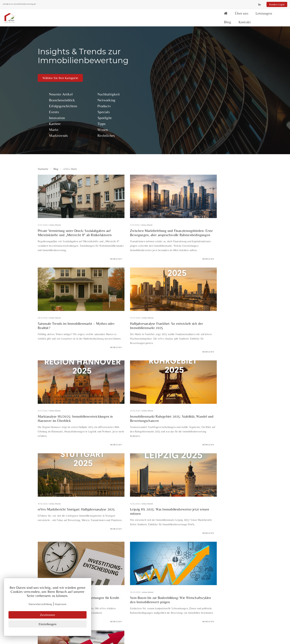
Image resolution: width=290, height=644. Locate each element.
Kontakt (246, 16)
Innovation (169, 65)
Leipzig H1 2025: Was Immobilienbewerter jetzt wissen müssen (143, 344)
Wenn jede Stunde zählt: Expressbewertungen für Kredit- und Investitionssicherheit (212, 346)
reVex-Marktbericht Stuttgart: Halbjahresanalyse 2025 (60, 344)
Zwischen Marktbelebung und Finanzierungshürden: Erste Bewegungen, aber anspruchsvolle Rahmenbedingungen (142, 171)
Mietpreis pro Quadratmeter (138, 523)
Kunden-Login (242, 4)
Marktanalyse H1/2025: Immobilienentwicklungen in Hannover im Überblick (143, 259)
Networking (209, 47)
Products (207, 53)
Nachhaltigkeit (211, 41)
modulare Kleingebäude (174, 523)
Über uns (188, 16)
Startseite (43, 117)
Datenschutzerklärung (41, 605)
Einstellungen (48, 624)
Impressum (155, 609)
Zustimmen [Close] (48, 615)
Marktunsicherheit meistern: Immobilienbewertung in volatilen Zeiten (142, 427)
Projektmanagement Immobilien (109, 531)
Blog (229, 16)
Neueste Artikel (173, 41)
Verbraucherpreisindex (147, 531)
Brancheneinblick (174, 47)
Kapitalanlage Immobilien (101, 523)
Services (153, 581)
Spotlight (207, 65)
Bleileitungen (80, 515)
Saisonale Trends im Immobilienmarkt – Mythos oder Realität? (214, 169)
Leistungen (210, 16)
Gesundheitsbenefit (69, 523)
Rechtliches (209, 83)
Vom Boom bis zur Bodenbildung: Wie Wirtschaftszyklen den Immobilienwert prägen (67, 429)
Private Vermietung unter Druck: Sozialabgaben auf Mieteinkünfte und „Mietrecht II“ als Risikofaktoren (66, 171)
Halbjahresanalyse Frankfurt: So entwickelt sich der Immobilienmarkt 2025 (70, 257)
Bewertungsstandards (54, 515)
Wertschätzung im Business (182, 531)
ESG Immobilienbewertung (134, 515)
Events (166, 59)
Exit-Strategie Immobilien (207, 515)
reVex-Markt (55, 162)
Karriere (167, 71)
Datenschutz (156, 605)
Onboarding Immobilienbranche (213, 523)
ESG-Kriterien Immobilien (171, 515)
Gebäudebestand (238, 515)
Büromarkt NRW (103, 515)
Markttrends (170, 83)
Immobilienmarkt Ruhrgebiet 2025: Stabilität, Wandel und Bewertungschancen (217, 257)
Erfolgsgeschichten (175, 53)
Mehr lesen (97, 203)
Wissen (205, 77)
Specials (206, 59)
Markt (166, 77)
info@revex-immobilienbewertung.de (54, 4)
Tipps (204, 71)
